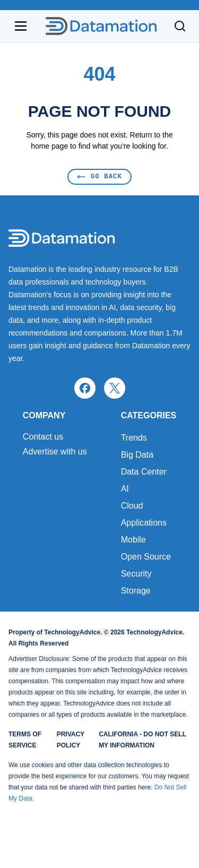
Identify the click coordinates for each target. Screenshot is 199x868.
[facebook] (85, 388)
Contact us (43, 437)
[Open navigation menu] (21, 26)
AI (125, 489)
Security (136, 574)
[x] (115, 388)
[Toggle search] (180, 26)
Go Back (99, 177)
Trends (134, 438)
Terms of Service (25, 740)
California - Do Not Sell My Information (142, 740)
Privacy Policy (71, 740)
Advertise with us (55, 452)
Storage (136, 591)
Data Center (144, 472)
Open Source (146, 557)
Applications (144, 523)
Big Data (137, 455)
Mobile (133, 540)
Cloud (132, 506)
